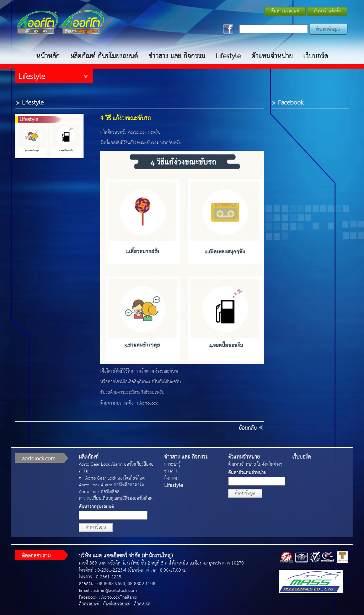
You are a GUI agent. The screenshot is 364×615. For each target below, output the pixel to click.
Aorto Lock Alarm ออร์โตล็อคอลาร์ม (111, 485)
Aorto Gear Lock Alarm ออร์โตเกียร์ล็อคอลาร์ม (116, 468)
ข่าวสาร (171, 471)
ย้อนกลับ (248, 428)
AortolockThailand (119, 597)
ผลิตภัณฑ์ (89, 457)
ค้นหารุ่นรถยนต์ (285, 11)
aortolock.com (39, 459)
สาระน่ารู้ (172, 464)
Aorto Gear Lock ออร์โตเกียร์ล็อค (115, 478)
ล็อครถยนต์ (89, 604)
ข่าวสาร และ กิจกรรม (177, 56)
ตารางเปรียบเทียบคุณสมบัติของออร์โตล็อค (116, 499)
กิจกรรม (171, 478)
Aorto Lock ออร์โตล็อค (99, 492)
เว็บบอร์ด (316, 56)
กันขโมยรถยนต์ (116, 604)
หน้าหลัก (48, 56)
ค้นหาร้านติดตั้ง (327, 11)
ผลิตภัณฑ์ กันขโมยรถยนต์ (104, 56)
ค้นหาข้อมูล (96, 527)
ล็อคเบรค (142, 604)
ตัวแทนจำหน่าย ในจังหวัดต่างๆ (255, 464)
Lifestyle (228, 56)
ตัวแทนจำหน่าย (272, 56)
